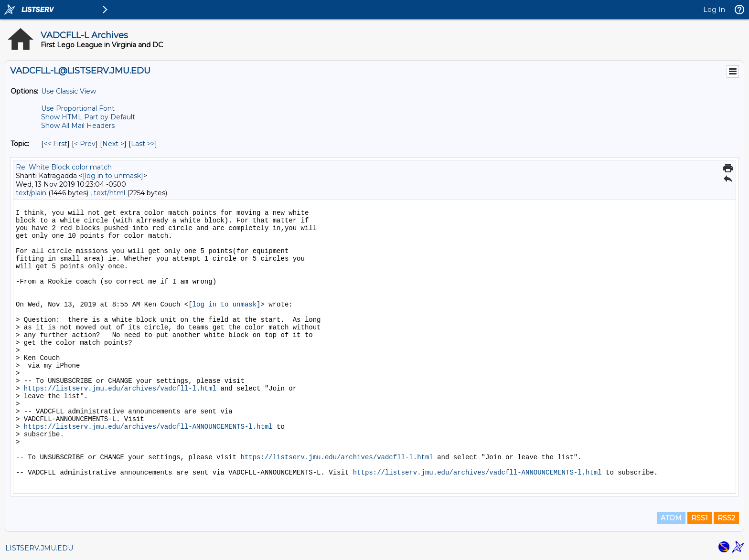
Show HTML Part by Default (88, 117)
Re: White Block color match (64, 167)
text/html (109, 193)
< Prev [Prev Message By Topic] (85, 144)
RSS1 (700, 518)
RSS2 (726, 518)
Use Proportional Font (78, 108)
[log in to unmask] (113, 176)
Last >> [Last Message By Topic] (143, 144)
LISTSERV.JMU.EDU (39, 548)
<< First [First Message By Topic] (55, 144)
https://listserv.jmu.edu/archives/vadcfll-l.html (120, 389)
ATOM (671, 518)
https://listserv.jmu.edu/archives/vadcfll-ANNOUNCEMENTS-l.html (148, 427)
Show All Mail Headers (78, 126)
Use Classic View (69, 91)
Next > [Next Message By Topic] (113, 144)
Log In (714, 10)
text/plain (31, 193)
